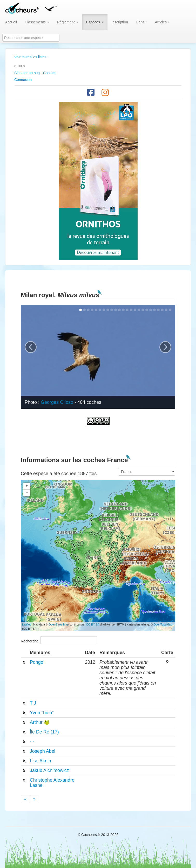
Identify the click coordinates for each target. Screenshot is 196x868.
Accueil (11, 22)
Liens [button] (141, 22)
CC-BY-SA (93, 624)
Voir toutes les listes (30, 57)
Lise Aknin (40, 761)
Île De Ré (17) (44, 732)
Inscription (120, 22)
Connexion (23, 80)
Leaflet (26, 624)
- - (32, 742)
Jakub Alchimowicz (49, 770)
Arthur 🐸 (40, 722)
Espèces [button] (95, 22)
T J (33, 703)
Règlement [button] (68, 22)
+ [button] (27, 486)
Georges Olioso (57, 402)
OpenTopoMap (163, 624)
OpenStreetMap (59, 624)
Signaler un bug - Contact (35, 73)
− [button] (27, 493)
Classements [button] (37, 22)
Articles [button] (162, 22)
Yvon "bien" (42, 713)
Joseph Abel (43, 751)
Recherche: (59, 640)
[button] (51, 8)
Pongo (37, 662)
